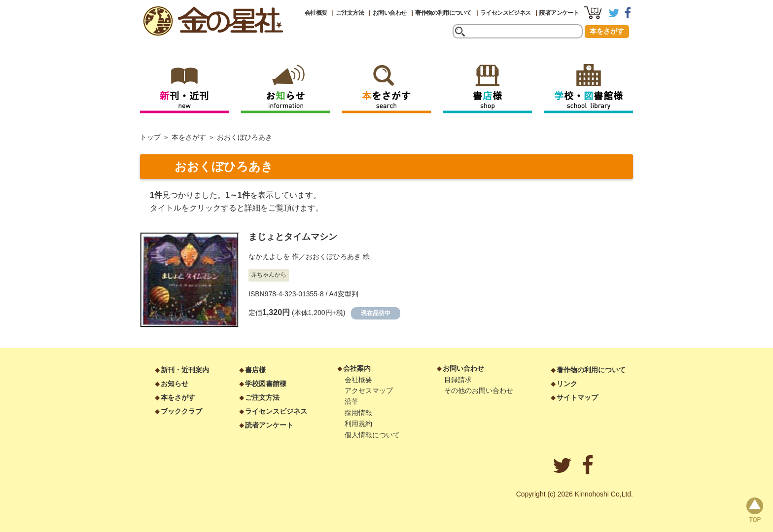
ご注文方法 (350, 13)
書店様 (255, 370)
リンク (567, 384)
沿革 (351, 401)
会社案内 (357, 368)
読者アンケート (559, 13)
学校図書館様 (266, 384)
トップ (150, 137)
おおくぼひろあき (333, 256)
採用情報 (358, 413)
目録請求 (458, 380)
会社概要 (316, 13)
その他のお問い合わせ (479, 390)
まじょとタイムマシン (293, 237)
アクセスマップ (369, 390)
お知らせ (175, 384)
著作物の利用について (443, 13)
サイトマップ (577, 397)
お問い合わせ (389, 13)
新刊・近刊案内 (185, 370)
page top (755, 510)
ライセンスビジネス (506, 13)
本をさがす (607, 31)
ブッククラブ (181, 411)
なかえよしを (269, 256)
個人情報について (372, 435)
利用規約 (358, 424)
